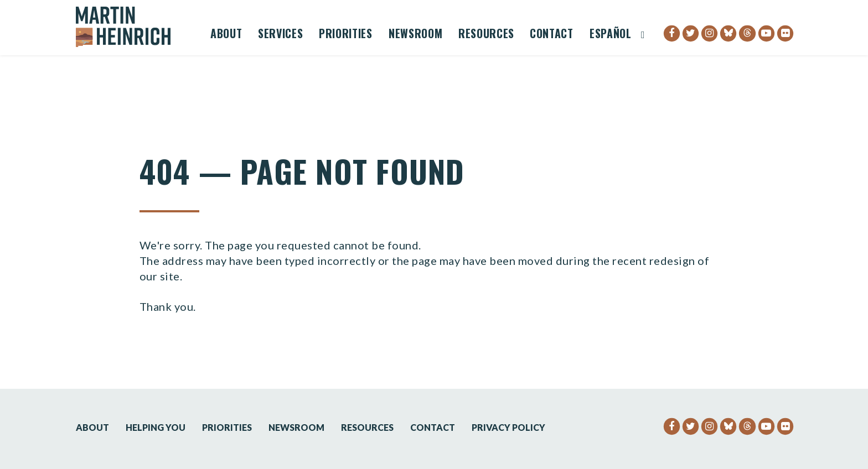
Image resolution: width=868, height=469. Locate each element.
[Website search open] (643, 35)
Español (611, 35)
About (226, 35)
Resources (486, 35)
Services (280, 35)
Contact (552, 35)
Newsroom (415, 35)
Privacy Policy (508, 427)
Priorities (346, 35)
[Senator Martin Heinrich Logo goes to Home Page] (131, 27)
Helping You (156, 427)
